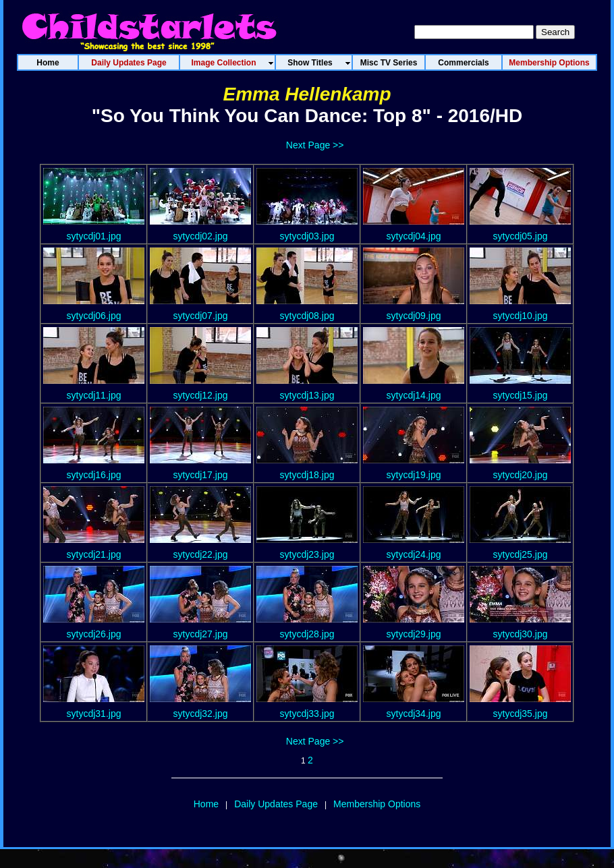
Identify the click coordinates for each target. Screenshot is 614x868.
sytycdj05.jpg (521, 236)
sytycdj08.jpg (307, 316)
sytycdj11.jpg (94, 395)
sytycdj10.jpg (521, 316)
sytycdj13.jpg (307, 395)
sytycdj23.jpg (307, 554)
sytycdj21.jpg (94, 554)
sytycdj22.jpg (201, 554)
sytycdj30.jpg (521, 634)
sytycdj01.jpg (94, 236)
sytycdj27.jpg (201, 634)
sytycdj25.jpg (521, 554)
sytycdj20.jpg (521, 475)
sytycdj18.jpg (307, 475)
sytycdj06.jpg (94, 316)
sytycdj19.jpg (414, 475)
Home (206, 804)
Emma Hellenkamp (307, 94)
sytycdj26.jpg (94, 634)
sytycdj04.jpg (414, 236)
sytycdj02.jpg (201, 236)
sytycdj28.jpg (307, 634)
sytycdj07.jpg (201, 316)
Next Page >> (315, 145)
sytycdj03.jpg (307, 236)
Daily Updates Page (276, 804)
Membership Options (377, 804)
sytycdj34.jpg (414, 714)
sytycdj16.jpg (94, 475)
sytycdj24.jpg (414, 554)
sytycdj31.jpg (94, 714)
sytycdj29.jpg (414, 634)
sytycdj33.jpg (307, 714)
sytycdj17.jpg (201, 475)
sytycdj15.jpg (521, 395)
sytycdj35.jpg (521, 714)
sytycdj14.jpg (414, 395)
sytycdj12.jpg (201, 395)
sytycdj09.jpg (414, 316)
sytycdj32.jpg (201, 714)
